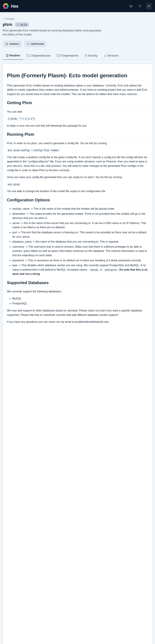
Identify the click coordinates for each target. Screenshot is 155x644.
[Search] (140, 6)
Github (10, 541)
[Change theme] (131, 6)
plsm (8, 24)
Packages (9, 19)
